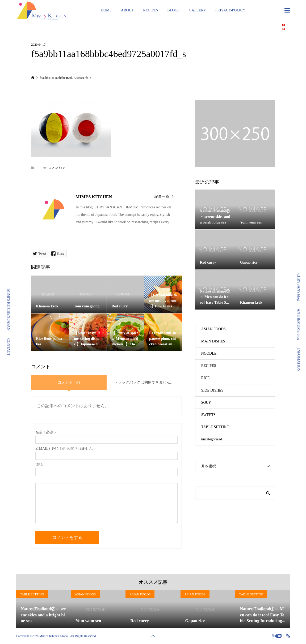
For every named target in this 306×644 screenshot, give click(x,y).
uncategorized (212, 439)
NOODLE (209, 353)
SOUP (206, 403)
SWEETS (208, 415)
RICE (206, 378)
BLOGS (173, 10)
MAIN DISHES (213, 341)
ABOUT (127, 10)
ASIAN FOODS (213, 329)
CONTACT (9, 347)
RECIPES (150, 10)
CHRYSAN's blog (299, 287)
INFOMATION (299, 360)
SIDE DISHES (212, 390)
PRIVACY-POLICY (230, 10)
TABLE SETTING (215, 427)
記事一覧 (162, 197)
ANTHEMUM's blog (299, 325)
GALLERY (197, 10)
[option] (43, 609)
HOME (106, 10)
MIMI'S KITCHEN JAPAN (9, 310)
